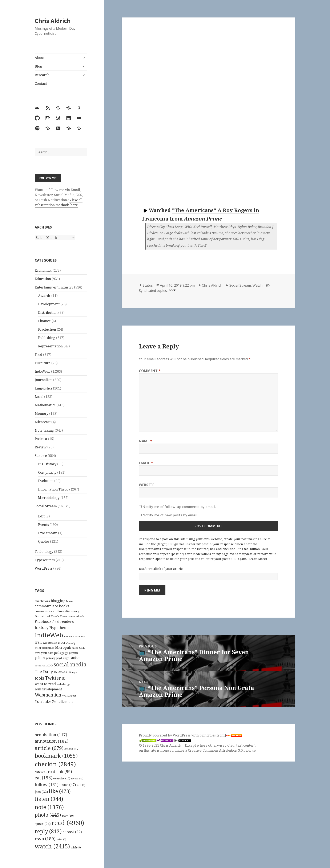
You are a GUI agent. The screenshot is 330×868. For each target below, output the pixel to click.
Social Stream (46, 506)
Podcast (41, 439)
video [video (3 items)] (61, 839)
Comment (150, 371)
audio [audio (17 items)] (72, 749)
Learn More (257, 559)
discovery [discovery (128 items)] (72, 611)
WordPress (44, 568)
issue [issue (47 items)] (68, 785)
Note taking (44, 430)
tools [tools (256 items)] (39, 678)
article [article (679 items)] (49, 748)
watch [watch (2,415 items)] (52, 846)
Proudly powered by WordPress (165, 735)
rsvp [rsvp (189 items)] (45, 839)
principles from (221, 735)
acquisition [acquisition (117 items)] (51, 735)
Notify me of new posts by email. (170, 515)
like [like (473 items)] (60, 791)
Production (47, 329)
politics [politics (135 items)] (40, 658)
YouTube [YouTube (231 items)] (43, 701)
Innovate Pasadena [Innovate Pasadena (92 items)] (75, 636)
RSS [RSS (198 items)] (50, 665)
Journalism (44, 380)
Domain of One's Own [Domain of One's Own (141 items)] (51, 616)
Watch (257, 285)
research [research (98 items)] (40, 665)
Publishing (47, 338)
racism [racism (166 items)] (75, 658)
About (40, 58)
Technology (44, 552)
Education (43, 279)
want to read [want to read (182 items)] (45, 684)
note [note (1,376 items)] (49, 807)
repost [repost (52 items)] (72, 832)
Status (148, 285)
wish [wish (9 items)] (76, 847)
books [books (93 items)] (70, 601)
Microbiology (49, 498)
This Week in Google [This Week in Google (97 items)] (65, 672)
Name (146, 441)
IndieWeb (43, 371)
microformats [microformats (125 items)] (45, 648)
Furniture (43, 363)
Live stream (48, 533)
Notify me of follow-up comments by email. (179, 507)
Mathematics (45, 405)
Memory (42, 413)
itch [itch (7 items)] (81, 785)
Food (39, 355)
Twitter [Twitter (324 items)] (53, 678)
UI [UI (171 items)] (64, 678)
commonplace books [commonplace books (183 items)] (52, 606)
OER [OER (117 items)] (82, 648)
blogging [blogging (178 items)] (58, 601)
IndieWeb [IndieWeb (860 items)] (49, 635)
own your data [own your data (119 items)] (44, 653)
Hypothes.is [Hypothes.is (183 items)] (59, 628)
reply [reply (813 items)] (48, 831)
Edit (41, 516)
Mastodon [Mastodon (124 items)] (50, 643)
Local (39, 397)
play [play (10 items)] (68, 816)
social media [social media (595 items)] (70, 664)
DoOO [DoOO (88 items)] (71, 617)
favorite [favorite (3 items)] (77, 779)
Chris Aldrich (53, 21)
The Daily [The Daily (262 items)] (44, 672)
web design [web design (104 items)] (64, 684)
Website (146, 485)
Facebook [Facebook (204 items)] (43, 621)
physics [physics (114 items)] (74, 653)
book (172, 290)
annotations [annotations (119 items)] (42, 601)
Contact (41, 84)
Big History (47, 464)
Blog (38, 66)
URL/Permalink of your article (161, 569)
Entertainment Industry (54, 287)
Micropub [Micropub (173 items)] (63, 647)
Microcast (43, 422)
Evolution (46, 481)
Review (41, 447)
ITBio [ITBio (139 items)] (39, 643)
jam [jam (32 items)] (41, 792)
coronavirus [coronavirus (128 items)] (43, 611)
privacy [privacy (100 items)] (51, 658)
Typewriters (45, 560)
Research (42, 75)
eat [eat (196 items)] (44, 778)
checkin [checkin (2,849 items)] (55, 764)
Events (43, 525)
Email (146, 463)
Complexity (47, 472)
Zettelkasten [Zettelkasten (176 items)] (63, 702)
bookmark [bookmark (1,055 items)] (56, 756)
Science (41, 456)
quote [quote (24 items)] (43, 824)
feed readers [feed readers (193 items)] (63, 621)
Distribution (48, 312)
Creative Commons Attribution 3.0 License (222, 750)
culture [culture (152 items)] (59, 611)
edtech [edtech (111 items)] (80, 616)
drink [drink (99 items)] (62, 772)
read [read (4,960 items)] (68, 823)
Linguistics (43, 388)
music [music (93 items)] (75, 648)
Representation (50, 346)
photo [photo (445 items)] (48, 815)
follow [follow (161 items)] (47, 784)
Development (49, 304)
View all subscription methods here (59, 202)
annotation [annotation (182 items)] (52, 741)
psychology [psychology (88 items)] (63, 658)
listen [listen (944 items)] (49, 799)
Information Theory (54, 489)
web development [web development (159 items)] (48, 689)
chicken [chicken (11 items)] (43, 772)
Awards (44, 296)
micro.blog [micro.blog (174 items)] (67, 642)
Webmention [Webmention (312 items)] (48, 695)
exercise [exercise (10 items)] (62, 778)
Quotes (44, 541)
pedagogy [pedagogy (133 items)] (61, 653)
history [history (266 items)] (42, 627)
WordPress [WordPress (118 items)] (69, 695)
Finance (44, 321)
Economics (43, 270)
